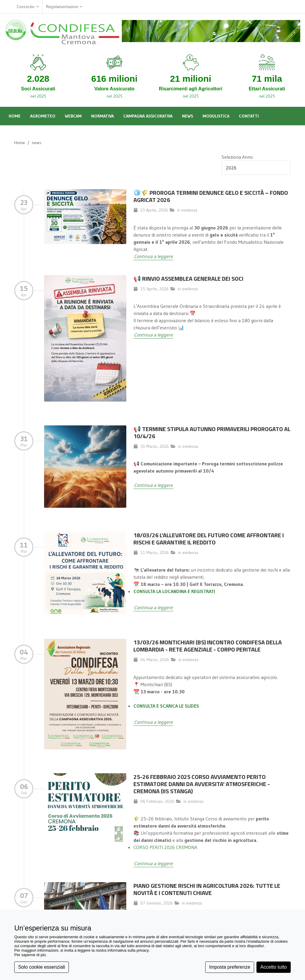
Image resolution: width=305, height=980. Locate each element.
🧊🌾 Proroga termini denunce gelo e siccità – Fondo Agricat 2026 (211, 196)
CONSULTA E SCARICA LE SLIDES (166, 706)
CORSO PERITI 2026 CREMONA (165, 847)
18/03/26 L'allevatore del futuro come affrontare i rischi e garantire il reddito (209, 539)
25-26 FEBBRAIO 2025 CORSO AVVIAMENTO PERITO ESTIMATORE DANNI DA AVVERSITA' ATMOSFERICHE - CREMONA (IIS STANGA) (202, 784)
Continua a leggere (153, 256)
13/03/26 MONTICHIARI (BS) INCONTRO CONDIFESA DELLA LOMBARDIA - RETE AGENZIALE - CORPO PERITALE (208, 646)
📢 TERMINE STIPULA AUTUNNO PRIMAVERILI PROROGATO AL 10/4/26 (212, 432)
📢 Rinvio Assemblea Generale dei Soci (188, 278)
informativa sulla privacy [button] (128, 950)
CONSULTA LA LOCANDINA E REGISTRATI (174, 591)
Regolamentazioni (64, 7)
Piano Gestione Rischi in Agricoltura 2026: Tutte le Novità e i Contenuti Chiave (207, 889)
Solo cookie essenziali (42, 967)
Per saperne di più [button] (30, 955)
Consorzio (28, 7)
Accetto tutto (274, 967)
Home (20, 143)
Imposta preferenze (230, 967)
